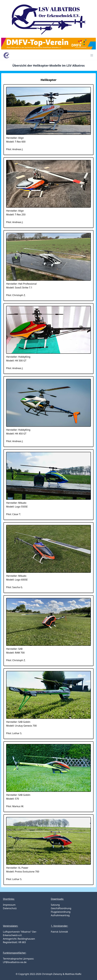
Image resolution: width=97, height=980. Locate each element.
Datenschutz (10, 908)
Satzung (55, 905)
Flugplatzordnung (61, 912)
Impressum (9, 905)
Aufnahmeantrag (60, 915)
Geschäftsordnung (61, 908)
